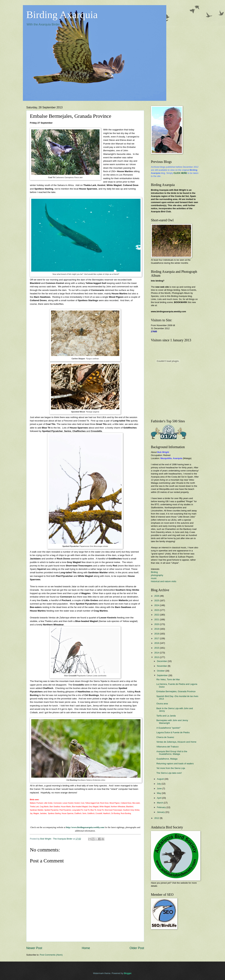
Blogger (128, 973)
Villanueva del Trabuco (167, 747)
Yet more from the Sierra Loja (171, 768)
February (162, 807)
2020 (157, 624)
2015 (157, 648)
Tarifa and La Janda (166, 716)
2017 (157, 638)
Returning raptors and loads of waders (175, 764)
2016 (157, 643)
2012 (157, 818)
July (159, 784)
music (154, 578)
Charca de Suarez (165, 737)
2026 (157, 596)
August (161, 779)
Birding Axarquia (62, 15)
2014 (157, 653)
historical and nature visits (164, 581)
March (160, 803)
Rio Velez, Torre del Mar (168, 679)
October (161, 671)
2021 (157, 619)
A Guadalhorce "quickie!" (168, 728)
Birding (154, 572)
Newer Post (34, 948)
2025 (157, 600)
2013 (157, 657)
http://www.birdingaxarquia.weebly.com (85, 827)
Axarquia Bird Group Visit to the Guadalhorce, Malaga (172, 753)
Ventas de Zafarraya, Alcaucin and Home (176, 742)
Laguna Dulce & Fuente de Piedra (173, 732)
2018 (157, 634)
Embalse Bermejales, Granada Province (176, 691)
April (159, 798)
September (163, 675)
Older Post (137, 948)
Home (86, 948)
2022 (157, 615)
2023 (157, 610)
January (161, 812)
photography (157, 575)
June (160, 788)
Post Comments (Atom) (51, 955)
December (162, 661)
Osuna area (162, 704)
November (162, 666)
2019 (157, 629)
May (159, 793)
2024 (157, 605)
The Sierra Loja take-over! (169, 773)
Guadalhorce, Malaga (167, 759)
